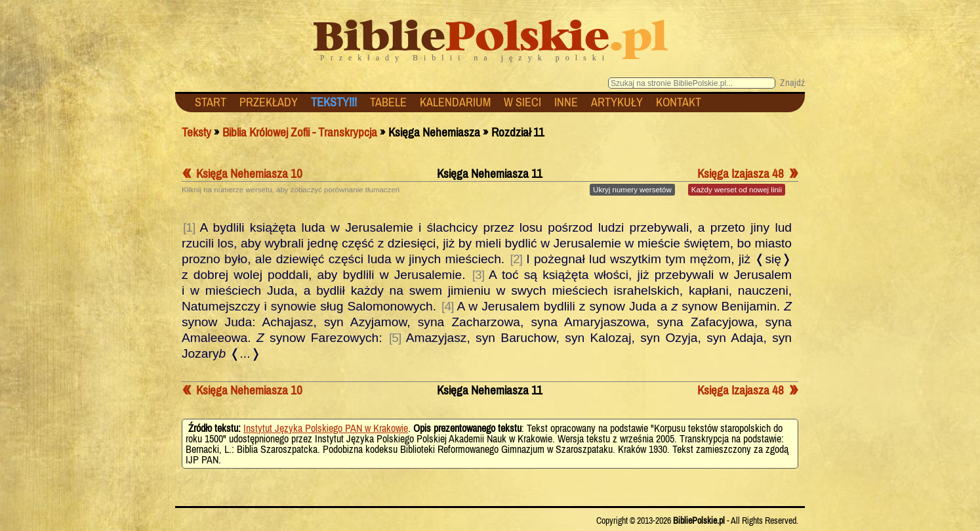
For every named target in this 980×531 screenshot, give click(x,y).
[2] (516, 259)
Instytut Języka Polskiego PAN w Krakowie (326, 428)
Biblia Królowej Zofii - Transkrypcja (300, 132)
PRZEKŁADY (269, 102)
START (211, 102)
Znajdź (792, 82)
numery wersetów (632, 190)
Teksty (196, 132)
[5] (395, 338)
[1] (189, 227)
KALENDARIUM (455, 102)
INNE (566, 102)
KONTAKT (679, 102)
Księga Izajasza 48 (748, 173)
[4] (447, 306)
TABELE (388, 102)
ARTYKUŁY (617, 102)
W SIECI (522, 102)
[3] (478, 275)
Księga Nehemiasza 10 (242, 173)
